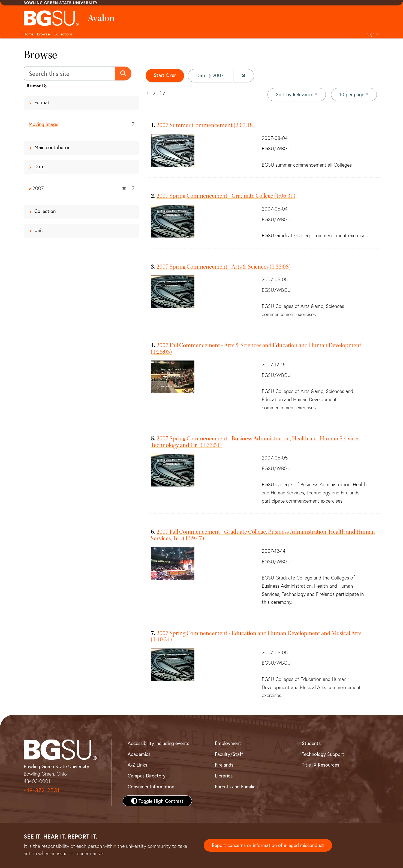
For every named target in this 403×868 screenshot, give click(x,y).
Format (42, 102)
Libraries (224, 776)
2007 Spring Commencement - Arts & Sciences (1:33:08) (224, 266)
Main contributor (52, 147)
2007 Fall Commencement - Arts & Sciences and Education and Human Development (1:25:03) (256, 348)
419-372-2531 (42, 790)
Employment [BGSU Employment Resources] (228, 743)
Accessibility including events (158, 743)
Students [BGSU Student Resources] (311, 743)
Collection (45, 211)
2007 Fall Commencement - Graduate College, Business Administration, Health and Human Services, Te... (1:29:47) (263, 535)
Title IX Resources (321, 765)
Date (39, 166)
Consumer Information (151, 786)
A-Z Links (137, 765)
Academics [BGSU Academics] (139, 754)
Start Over (165, 75)
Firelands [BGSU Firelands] (224, 765)
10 (352, 94)
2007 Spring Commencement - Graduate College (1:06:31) (226, 196)
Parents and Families (236, 786)
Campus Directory (147, 776)
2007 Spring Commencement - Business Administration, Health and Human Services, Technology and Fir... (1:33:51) (256, 442)
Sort (294, 94)
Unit (39, 230)
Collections (63, 34)
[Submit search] (123, 74)
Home (28, 34)
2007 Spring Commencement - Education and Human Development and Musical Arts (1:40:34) (256, 636)
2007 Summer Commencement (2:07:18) (206, 125)
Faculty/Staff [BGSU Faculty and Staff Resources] (229, 754)
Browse (43, 34)
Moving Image (43, 124)
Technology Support (323, 754)
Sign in (373, 34)
